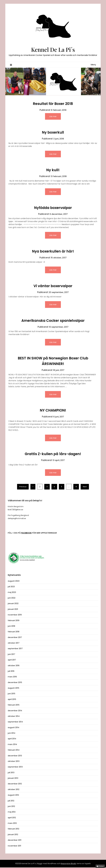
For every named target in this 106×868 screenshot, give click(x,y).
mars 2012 (12, 824)
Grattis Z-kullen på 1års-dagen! (53, 454)
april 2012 (12, 818)
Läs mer (53, 116)
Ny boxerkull (53, 132)
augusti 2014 (13, 728)
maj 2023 (12, 593)
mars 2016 (12, 677)
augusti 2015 (13, 689)
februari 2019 (14, 621)
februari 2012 (13, 829)
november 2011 (14, 846)
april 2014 (12, 739)
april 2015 (12, 700)
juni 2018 (11, 627)
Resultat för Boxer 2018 (53, 104)
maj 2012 (12, 812)
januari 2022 (13, 604)
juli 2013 (11, 773)
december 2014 (15, 711)
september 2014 (15, 722)
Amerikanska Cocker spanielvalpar (53, 321)
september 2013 (15, 767)
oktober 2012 (14, 790)
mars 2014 (12, 745)
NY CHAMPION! (53, 411)
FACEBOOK (26, 533)
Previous (23, 487)
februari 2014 (14, 750)
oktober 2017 (14, 643)
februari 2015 (14, 705)
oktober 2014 (14, 717)
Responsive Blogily (68, 864)
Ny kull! (53, 170)
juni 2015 (12, 694)
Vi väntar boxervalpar (53, 286)
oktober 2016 (14, 666)
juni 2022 (12, 598)
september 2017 (15, 649)
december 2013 (15, 756)
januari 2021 (13, 610)
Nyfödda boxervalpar (53, 208)
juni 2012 (11, 807)
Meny (93, 65)
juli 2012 (11, 801)
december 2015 (15, 683)
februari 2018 (14, 632)
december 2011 (15, 841)
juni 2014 (12, 734)
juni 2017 (11, 655)
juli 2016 (11, 672)
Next (85, 487)
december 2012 (15, 784)
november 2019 (15, 615)
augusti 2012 (13, 796)
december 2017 (15, 638)
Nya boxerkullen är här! (53, 252)
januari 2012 (13, 835)
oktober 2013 (14, 762)
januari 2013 (13, 779)
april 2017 (12, 660)
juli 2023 (11, 587)
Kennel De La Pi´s (53, 49)
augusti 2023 (14, 582)
